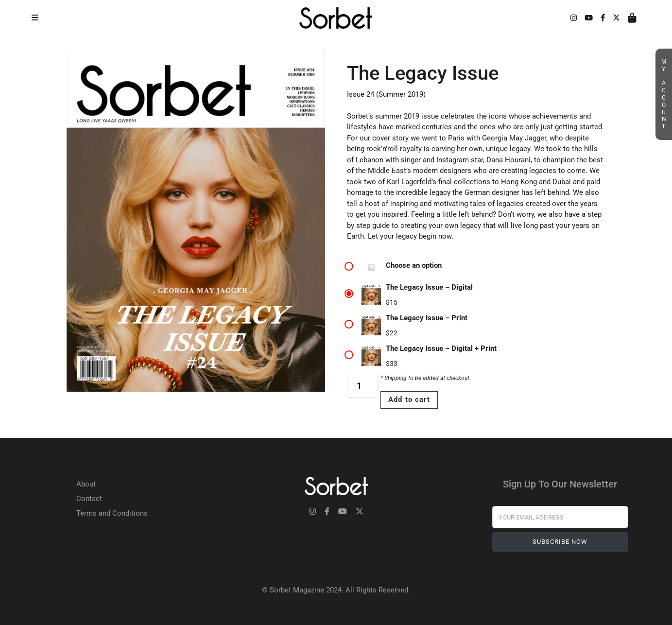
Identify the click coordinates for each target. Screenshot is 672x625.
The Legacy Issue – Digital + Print (441, 348)
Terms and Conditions (112, 513)
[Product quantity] (363, 386)
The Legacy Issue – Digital (429, 287)
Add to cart (409, 399)
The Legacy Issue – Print (427, 318)
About (86, 484)
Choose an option (414, 265)
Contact (89, 499)
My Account (664, 94)
